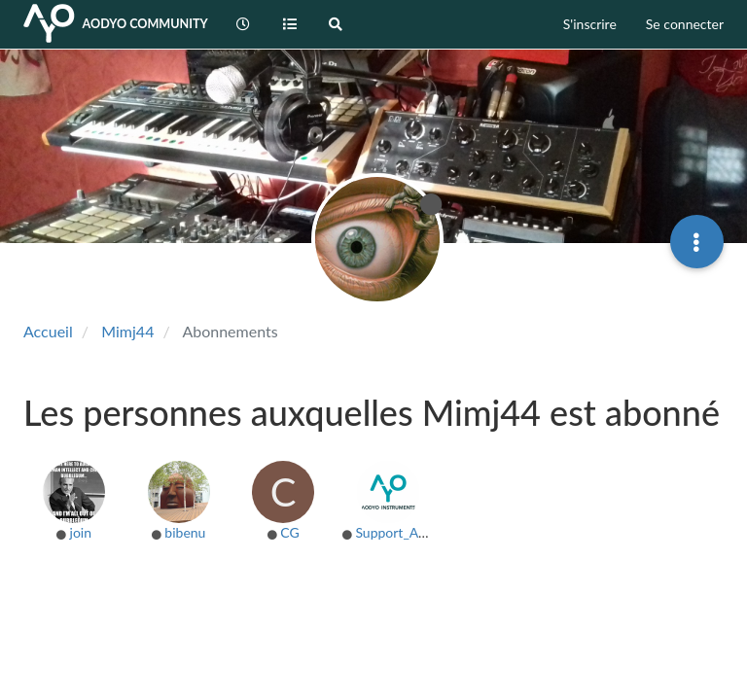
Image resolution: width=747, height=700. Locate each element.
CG (289, 532)
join (81, 532)
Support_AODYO (406, 532)
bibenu (185, 532)
